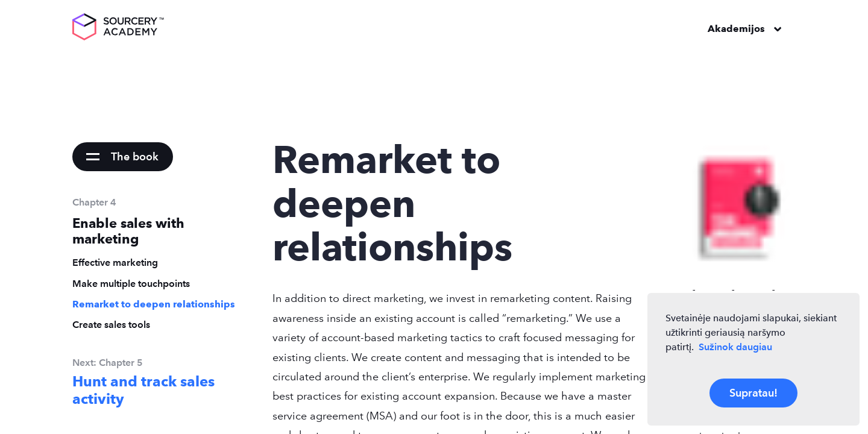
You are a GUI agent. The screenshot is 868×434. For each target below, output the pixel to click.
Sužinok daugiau (735, 347)
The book (135, 156)
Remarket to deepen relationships (154, 304)
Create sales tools (111, 325)
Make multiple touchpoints (131, 284)
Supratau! (753, 393)
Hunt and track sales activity (143, 390)
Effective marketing (115, 263)
